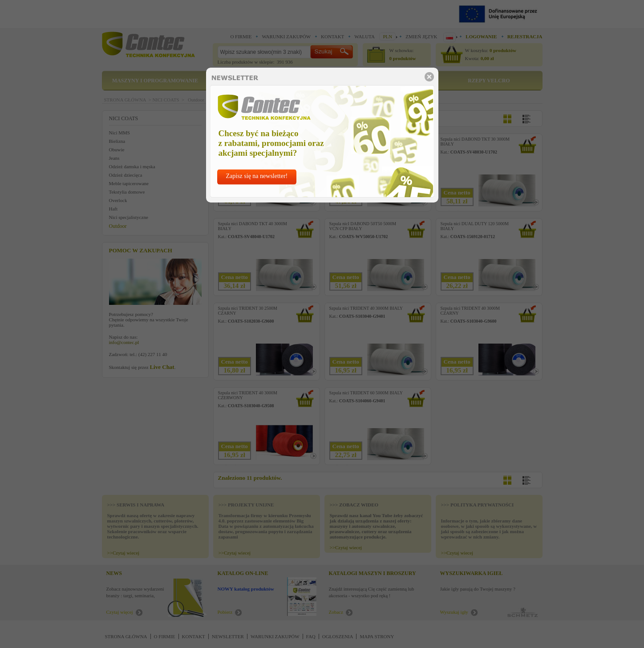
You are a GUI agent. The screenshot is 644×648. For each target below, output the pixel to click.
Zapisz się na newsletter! (257, 176)
